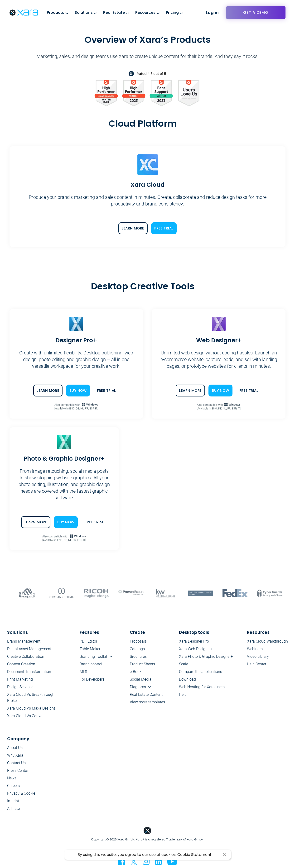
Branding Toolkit (93, 656)
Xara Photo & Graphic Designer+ (206, 656)
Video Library (258, 656)
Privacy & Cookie (21, 793)
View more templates (147, 702)
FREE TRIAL (164, 228)
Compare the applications (201, 672)
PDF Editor (88, 641)
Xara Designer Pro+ (195, 641)
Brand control (91, 664)
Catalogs (137, 649)
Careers (13, 786)
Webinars (255, 649)
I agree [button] (225, 855)
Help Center (257, 664)
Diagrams (138, 687)
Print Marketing (20, 679)
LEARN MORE (133, 228)
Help (183, 694)
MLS (83, 672)
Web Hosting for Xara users (202, 687)
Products (56, 12)
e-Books (137, 672)
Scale (184, 664)
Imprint (13, 801)
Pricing (172, 12)
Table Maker (90, 649)
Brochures (138, 656)
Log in (212, 12)
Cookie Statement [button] (194, 855)
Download (187, 679)
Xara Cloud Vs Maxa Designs (31, 708)
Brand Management (24, 641)
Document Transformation (29, 672)
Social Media (141, 679)
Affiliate (13, 808)
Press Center (18, 770)
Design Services (20, 687)
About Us (15, 748)
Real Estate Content (146, 694)
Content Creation (21, 664)
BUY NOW (78, 390)
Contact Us (16, 763)
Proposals (138, 641)
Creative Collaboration (26, 656)
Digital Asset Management (29, 649)
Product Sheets (142, 664)
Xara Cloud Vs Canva (25, 716)
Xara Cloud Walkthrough (267, 641)
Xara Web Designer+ (196, 649)
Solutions (84, 12)
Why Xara (15, 755)
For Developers (92, 679)
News (12, 778)
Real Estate (114, 12)
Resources (145, 12)
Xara (24, 13)
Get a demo (256, 12)
